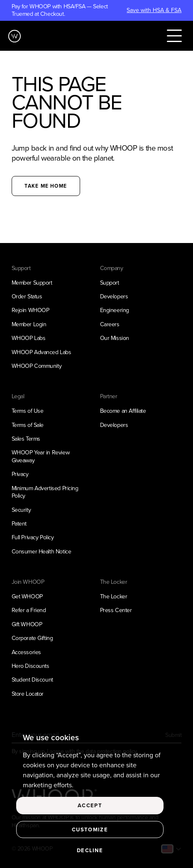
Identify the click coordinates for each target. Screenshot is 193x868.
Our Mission (115, 338)
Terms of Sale (28, 425)
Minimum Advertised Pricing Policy (45, 492)
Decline (90, 850)
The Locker (114, 596)
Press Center (116, 610)
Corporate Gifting (32, 638)
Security (21, 510)
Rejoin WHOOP (31, 310)
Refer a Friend (29, 610)
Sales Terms (26, 439)
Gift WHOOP (27, 624)
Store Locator (28, 694)
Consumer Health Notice (42, 552)
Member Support (32, 283)
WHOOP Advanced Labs (42, 352)
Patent (19, 524)
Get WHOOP (27, 596)
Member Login (29, 324)
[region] (96, 795)
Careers (110, 324)
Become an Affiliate (123, 411)
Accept (90, 805)
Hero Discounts (31, 666)
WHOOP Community (37, 366)
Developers (114, 296)
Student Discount (32, 680)
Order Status (27, 296)
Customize (90, 830)
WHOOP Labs (29, 338)
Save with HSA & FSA (154, 10)
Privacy (20, 474)
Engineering (115, 310)
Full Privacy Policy (33, 537)
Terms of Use (28, 411)
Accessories (26, 652)
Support (110, 283)
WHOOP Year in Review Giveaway (41, 456)
